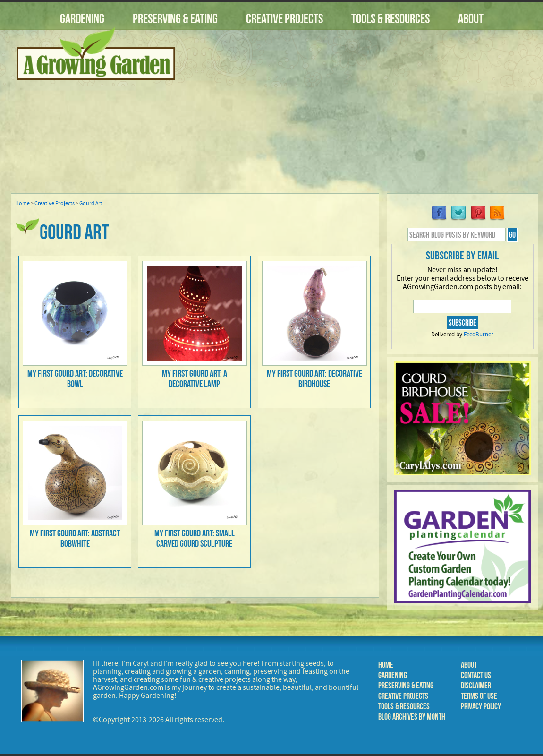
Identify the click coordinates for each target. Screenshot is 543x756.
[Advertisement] (364, 118)
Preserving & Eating (175, 19)
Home (22, 203)
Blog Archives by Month (412, 717)
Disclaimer (476, 686)
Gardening (82, 19)
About (471, 19)
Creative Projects (284, 19)
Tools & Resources (390, 19)
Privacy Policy (481, 706)
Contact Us (476, 675)
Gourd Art (91, 203)
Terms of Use (479, 696)
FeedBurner (479, 335)
